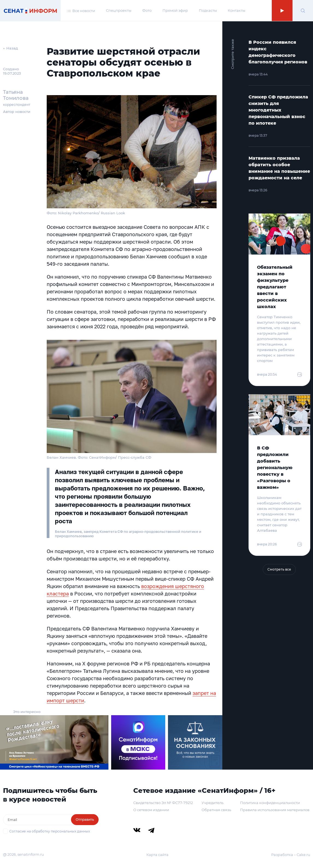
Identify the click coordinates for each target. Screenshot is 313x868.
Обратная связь (216, 810)
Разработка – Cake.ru (291, 855)
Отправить (85, 819)
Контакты (237, 10)
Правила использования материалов (275, 810)
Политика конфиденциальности (270, 803)
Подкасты (208, 10)
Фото (147, 10)
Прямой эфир (175, 10)
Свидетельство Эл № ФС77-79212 (163, 803)
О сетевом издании (151, 810)
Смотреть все (279, 569)
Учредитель (212, 803)
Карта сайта (157, 855)
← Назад (11, 48)
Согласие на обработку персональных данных (50, 831)
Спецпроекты (119, 10)
